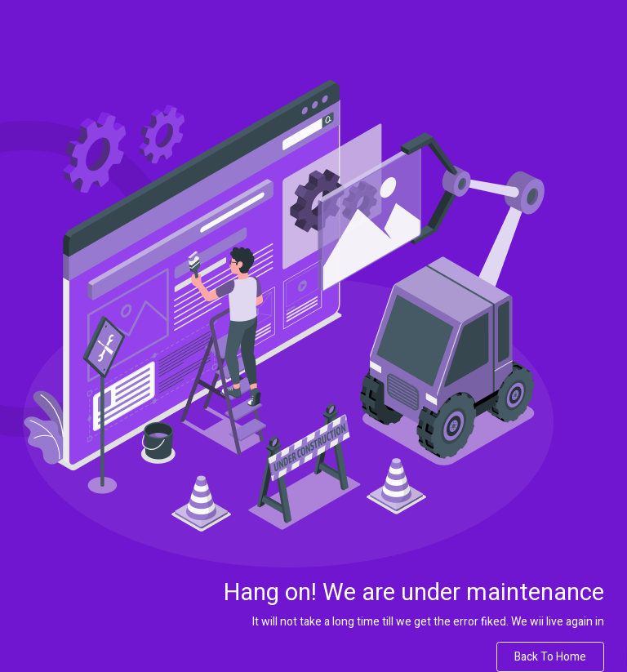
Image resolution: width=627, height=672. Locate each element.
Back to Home (550, 657)
